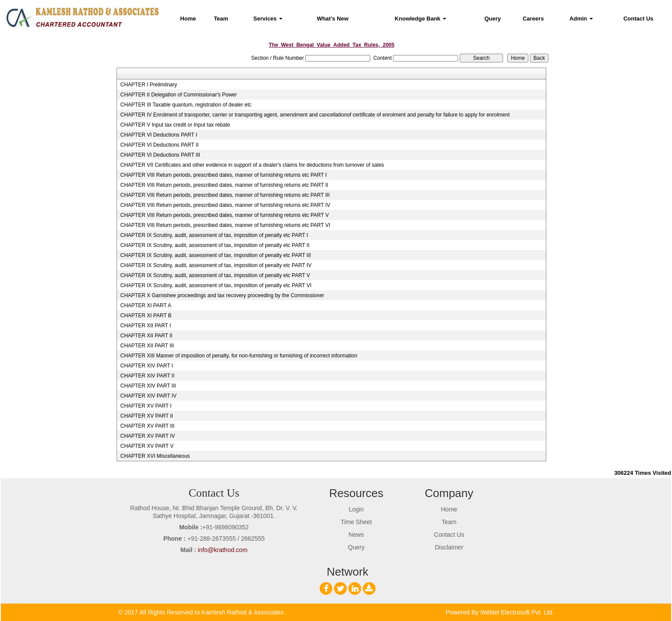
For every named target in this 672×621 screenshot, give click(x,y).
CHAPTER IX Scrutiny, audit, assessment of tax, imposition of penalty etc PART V (215, 275)
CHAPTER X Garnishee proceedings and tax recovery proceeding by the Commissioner (222, 295)
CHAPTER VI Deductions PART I (159, 135)
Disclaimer (449, 547)
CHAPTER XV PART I (146, 406)
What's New (333, 19)
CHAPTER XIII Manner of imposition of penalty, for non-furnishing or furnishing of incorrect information (239, 356)
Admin (581, 19)
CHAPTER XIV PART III (148, 386)
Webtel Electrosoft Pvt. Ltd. (517, 612)
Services (268, 19)
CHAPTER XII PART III (147, 346)
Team (221, 19)
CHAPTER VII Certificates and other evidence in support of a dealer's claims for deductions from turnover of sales (252, 165)
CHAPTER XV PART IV (147, 436)
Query (493, 19)
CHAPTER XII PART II (146, 336)
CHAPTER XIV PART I (146, 366)
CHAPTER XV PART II (146, 416)
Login (356, 509)
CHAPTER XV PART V (147, 446)
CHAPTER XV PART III (147, 426)
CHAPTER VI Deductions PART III (160, 155)
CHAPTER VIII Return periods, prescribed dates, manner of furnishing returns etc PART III (225, 195)
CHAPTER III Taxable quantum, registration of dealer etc (186, 105)
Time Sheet (356, 522)
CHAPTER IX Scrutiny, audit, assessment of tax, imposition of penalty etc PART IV (216, 265)
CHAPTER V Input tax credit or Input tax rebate (175, 125)
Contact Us (639, 19)
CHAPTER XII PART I (145, 326)
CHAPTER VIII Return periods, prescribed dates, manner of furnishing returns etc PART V (224, 215)
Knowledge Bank (420, 19)
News (356, 535)
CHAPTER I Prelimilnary (148, 85)
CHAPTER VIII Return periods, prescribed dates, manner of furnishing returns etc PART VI (225, 225)
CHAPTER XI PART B (146, 316)
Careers (533, 19)
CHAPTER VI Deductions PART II (159, 145)
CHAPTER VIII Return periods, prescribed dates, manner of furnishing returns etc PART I (223, 175)
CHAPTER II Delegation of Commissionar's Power (178, 95)
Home (188, 19)
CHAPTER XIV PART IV (148, 396)
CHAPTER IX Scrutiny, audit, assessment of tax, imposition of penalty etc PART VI (216, 285)
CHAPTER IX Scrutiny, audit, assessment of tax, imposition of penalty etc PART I (214, 235)
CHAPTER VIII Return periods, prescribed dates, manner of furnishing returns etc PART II (224, 185)
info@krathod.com (223, 550)
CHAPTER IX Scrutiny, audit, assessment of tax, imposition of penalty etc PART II (215, 245)
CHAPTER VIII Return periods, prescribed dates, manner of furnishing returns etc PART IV (225, 205)
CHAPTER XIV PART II (147, 376)
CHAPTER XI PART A (146, 305)
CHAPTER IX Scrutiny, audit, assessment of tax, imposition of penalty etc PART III (215, 255)
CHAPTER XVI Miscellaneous (155, 456)
